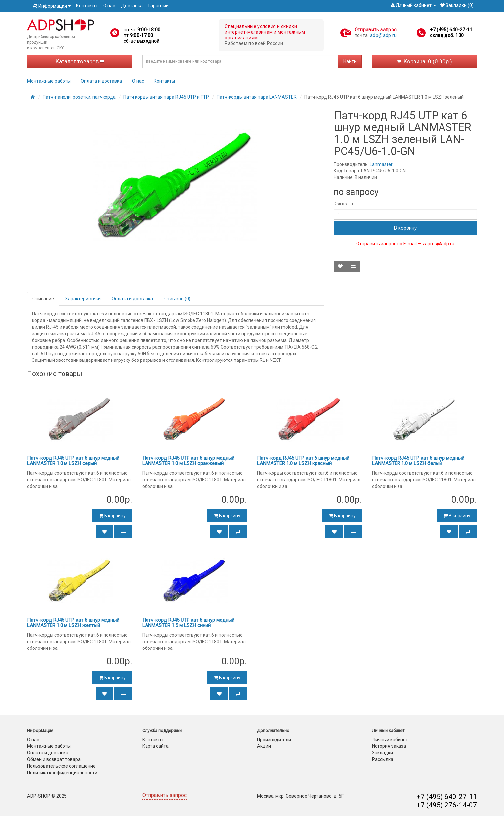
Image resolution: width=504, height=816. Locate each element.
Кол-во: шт (343, 204)
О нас (109, 6)
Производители (274, 740)
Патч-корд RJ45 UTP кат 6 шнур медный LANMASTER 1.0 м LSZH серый (73, 461)
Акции (264, 746)
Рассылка (383, 759)
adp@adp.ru (383, 35)
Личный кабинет (390, 740)
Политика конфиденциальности (62, 773)
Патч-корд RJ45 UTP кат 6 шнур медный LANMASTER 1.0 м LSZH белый (418, 461)
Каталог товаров (80, 61)
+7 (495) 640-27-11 (451, 30)
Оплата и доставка (101, 81)
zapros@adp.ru (438, 244)
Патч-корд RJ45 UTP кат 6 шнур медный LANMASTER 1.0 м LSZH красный (303, 461)
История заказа (389, 746)
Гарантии (159, 6)
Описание (43, 299)
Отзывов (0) (177, 299)
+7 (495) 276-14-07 (447, 805)
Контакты (87, 6)
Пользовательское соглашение (61, 766)
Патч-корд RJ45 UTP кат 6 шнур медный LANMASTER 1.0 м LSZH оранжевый (188, 461)
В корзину (405, 228)
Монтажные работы (49, 81)
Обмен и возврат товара (54, 759)
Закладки (382, 753)
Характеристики (83, 299)
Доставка (132, 6)
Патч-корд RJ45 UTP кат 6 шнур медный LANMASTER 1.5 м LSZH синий (188, 623)
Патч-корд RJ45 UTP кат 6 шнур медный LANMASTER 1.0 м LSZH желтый (73, 623)
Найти (350, 61)
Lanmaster (381, 164)
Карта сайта (155, 746)
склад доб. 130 (447, 35)
